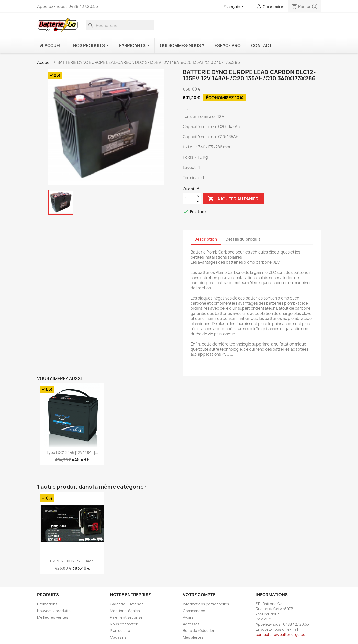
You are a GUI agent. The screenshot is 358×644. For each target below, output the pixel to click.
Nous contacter (124, 624)
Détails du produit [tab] (243, 239)
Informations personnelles (206, 604)
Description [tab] (206, 239)
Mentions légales (125, 611)
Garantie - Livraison (127, 604)
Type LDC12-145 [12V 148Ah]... (72, 452)
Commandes (194, 611)
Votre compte (199, 595)
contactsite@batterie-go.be (281, 634)
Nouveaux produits (54, 611)
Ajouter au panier (233, 199)
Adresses (191, 624)
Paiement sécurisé (126, 617)
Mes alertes (193, 637)
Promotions (47, 604)
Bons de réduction (199, 631)
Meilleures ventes (53, 617)
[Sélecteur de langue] (234, 7)
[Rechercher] (120, 25)
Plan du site (120, 631)
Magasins (118, 637)
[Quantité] (189, 199)
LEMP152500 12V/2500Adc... (72, 561)
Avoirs (188, 617)
